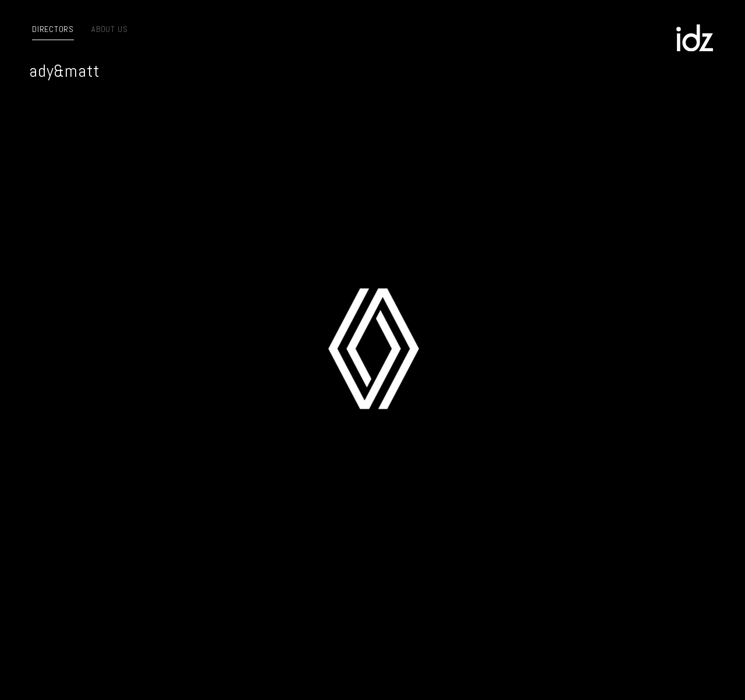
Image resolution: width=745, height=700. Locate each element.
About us (109, 29)
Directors (53, 29)
